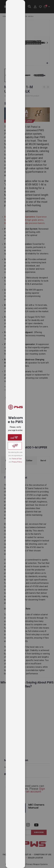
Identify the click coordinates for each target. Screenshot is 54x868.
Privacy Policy (17, 462)
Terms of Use (17, 459)
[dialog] (30, 434)
